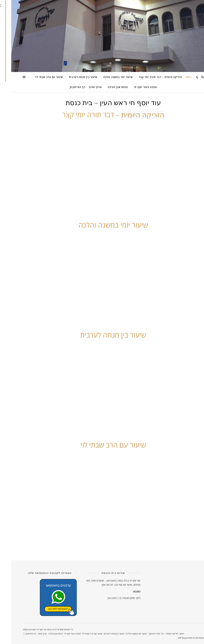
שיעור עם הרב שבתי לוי (38, 77)
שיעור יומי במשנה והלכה (107, 77)
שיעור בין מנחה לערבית (72, 77)
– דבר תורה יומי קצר (102, 115)
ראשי (177, 77)
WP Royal (172, 638)
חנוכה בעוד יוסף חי (134, 87)
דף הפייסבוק (66, 87)
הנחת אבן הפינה (107, 87)
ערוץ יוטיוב (84, 87)
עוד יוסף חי (124, 581)
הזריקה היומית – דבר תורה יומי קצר (149, 77)
